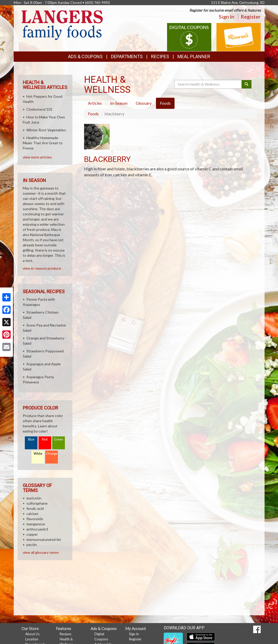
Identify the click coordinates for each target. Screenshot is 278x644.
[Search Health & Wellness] (208, 84)
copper (32, 534)
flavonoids (35, 519)
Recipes (160, 56)
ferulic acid (35, 508)
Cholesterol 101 (39, 109)
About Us (32, 634)
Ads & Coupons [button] (85, 56)
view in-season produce (42, 268)
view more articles (37, 157)
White (38, 454)
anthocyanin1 (37, 529)
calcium (32, 514)
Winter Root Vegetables (46, 130)
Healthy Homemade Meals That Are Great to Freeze (43, 143)
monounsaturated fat (44, 539)
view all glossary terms (41, 552)
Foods (93, 114)
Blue (31, 439)
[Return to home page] (62, 25)
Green (58, 439)
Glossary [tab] (144, 103)
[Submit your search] (247, 84)
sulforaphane (37, 503)
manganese (36, 524)
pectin (32, 545)
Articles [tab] (95, 103)
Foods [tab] (165, 103)
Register (251, 17)
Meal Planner (194, 56)
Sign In (227, 17)
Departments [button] (127, 56)
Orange (52, 454)
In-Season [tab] (119, 103)
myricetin (34, 498)
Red (45, 439)
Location (32, 639)
